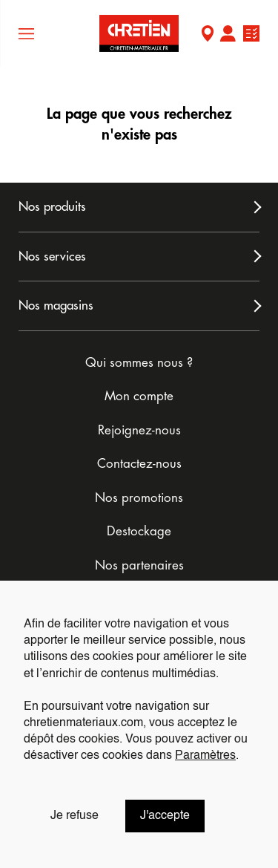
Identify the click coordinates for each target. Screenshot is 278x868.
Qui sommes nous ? (139, 363)
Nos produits (52, 207)
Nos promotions (139, 498)
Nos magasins (56, 306)
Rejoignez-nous (139, 430)
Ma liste (251, 35)
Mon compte (228, 35)
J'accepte (165, 816)
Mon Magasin (208, 35)
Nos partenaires (139, 565)
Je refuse (75, 816)
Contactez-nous (139, 464)
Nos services (52, 257)
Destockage (139, 531)
